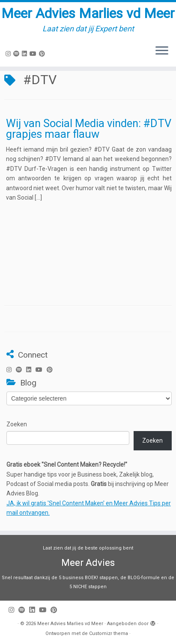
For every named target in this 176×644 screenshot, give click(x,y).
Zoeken (17, 424)
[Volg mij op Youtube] (34, 54)
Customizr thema (109, 633)
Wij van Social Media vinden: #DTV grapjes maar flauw (89, 129)
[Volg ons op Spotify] (18, 54)
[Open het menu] (162, 51)
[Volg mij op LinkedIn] (26, 54)
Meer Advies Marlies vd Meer (88, 13)
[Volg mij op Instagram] (9, 54)
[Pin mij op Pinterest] (43, 54)
